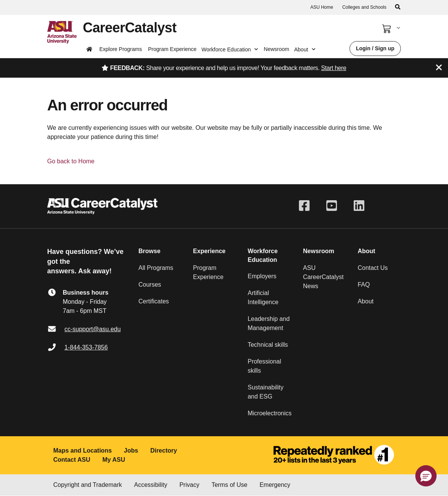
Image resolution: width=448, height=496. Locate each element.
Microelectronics (270, 413)
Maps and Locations (83, 451)
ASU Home (322, 7)
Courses (150, 285)
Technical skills (268, 345)
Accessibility (151, 485)
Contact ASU (72, 460)
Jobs (131, 451)
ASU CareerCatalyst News (323, 277)
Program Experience (172, 49)
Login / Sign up (375, 48)
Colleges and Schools (364, 7)
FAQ (364, 285)
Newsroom (277, 49)
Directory (164, 451)
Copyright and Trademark (88, 485)
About (365, 301)
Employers (262, 276)
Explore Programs (121, 49)
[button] (426, 476)
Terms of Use (229, 485)
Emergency (275, 485)
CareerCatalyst (130, 28)
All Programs (156, 268)
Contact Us (373, 268)
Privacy (189, 485)
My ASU (114, 460)
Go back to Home (71, 161)
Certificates (154, 301)
